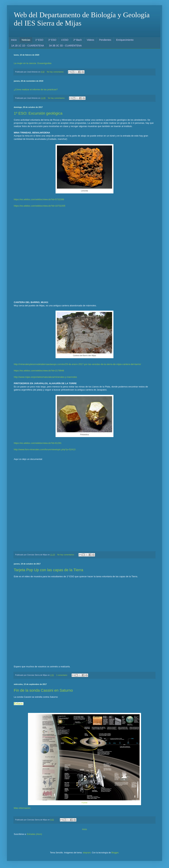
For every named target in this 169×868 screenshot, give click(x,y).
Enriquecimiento (125, 40)
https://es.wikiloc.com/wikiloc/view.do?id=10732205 (40, 206)
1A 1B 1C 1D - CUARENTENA (28, 46)
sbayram (87, 853)
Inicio (14, 40)
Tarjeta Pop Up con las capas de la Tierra (48, 570)
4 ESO (65, 40)
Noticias (26, 40)
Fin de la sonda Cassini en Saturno (43, 690)
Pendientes (105, 40)
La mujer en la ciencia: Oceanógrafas (33, 63)
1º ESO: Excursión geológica (38, 113)
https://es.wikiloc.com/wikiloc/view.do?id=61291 (38, 443)
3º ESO (52, 40)
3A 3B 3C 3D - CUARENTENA (65, 46)
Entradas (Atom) (34, 834)
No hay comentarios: (56, 72)
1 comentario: (62, 675)
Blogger (115, 853)
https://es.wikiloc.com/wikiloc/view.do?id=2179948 (39, 371)
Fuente (85, 803)
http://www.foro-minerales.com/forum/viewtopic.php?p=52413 (45, 449)
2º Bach (78, 40)
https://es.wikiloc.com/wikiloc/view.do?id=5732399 (39, 199)
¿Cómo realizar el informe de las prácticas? (36, 89)
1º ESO (39, 40)
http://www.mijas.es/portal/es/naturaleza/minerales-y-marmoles (45, 377)
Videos (90, 40)
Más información (22, 808)
